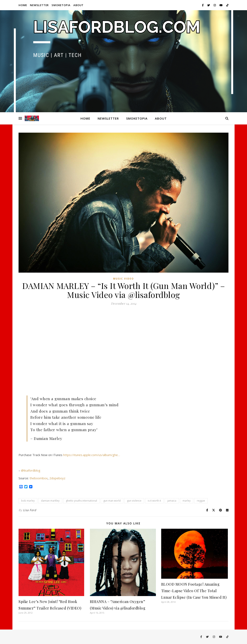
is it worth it (154, 501)
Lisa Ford (30, 510)
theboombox (39, 478)
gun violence (134, 501)
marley (187, 501)
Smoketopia (61, 5)
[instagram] (215, 5)
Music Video (123, 279)
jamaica (172, 501)
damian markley (50, 501)
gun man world (112, 501)
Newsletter (39, 5)
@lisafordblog (31, 470)
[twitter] (209, 5)
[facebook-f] (203, 5)
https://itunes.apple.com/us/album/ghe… (92, 455)
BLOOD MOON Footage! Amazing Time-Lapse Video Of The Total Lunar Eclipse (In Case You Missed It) (194, 591)
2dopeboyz (57, 478)
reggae (201, 501)
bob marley (28, 501)
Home (23, 5)
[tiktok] (227, 5)
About (78, 5)
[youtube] (221, 5)
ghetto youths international (81, 501)
